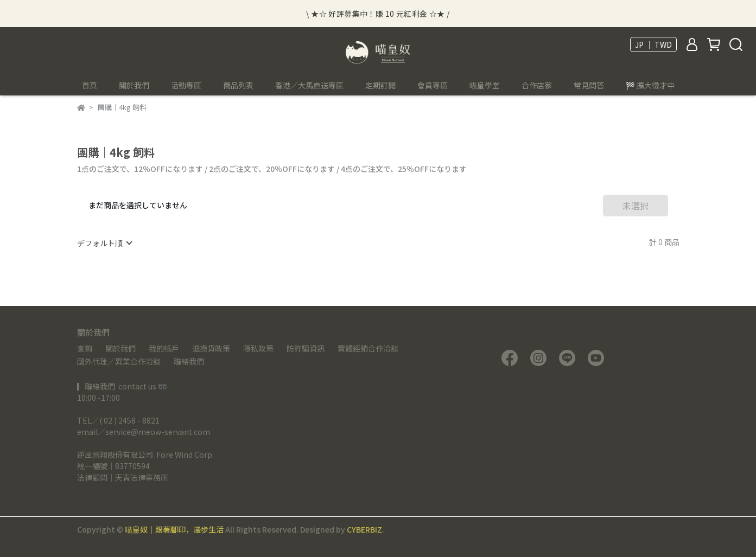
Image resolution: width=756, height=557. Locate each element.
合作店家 (537, 85)
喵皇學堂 (485, 85)
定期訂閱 (380, 85)
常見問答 (589, 85)
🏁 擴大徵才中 (650, 85)
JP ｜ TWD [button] (653, 44)
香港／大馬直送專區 (309, 85)
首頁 (90, 85)
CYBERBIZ (364, 529)
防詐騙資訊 (306, 348)
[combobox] (104, 243)
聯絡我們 (189, 361)
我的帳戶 (164, 348)
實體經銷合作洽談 (368, 348)
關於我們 (120, 348)
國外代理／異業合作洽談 (119, 361)
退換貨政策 (211, 348)
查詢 (85, 348)
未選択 (636, 206)
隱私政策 (258, 348)
